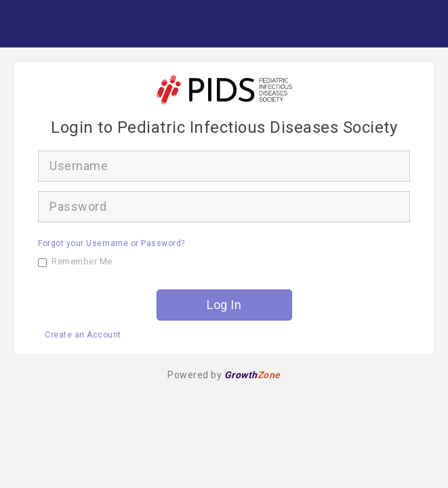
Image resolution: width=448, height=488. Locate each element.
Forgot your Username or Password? (111, 243)
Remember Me (75, 262)
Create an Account (83, 335)
